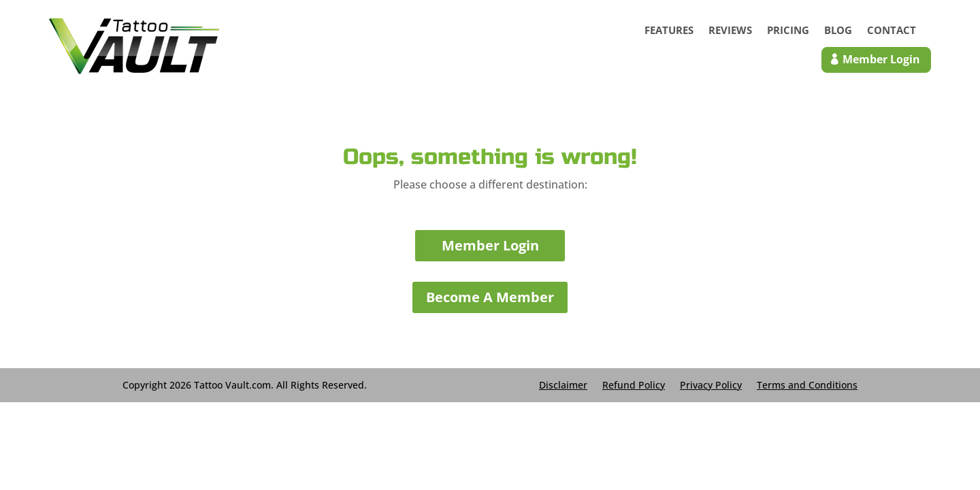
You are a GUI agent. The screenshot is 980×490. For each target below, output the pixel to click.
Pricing (788, 31)
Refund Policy (634, 384)
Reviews (730, 31)
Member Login (490, 245)
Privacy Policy (711, 384)
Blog (838, 31)
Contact (892, 31)
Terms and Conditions (807, 384)
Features (669, 31)
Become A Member (490, 297)
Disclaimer (563, 384)
